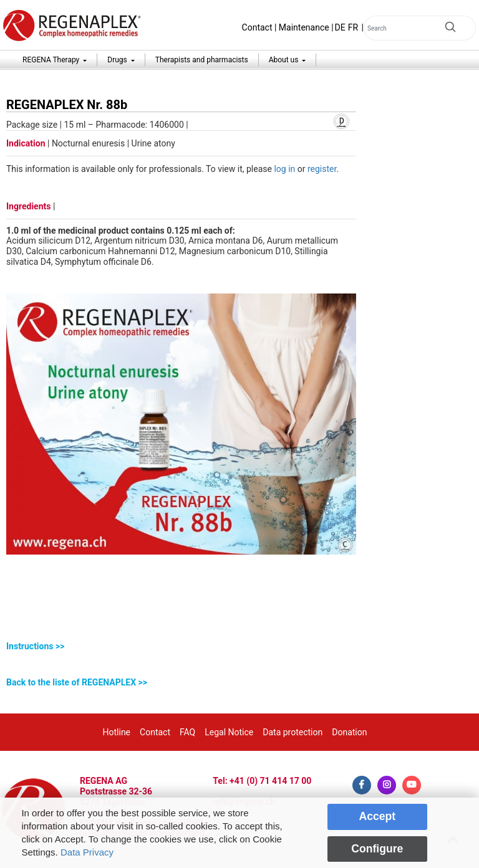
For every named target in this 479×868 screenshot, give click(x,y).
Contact (257, 27)
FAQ (187, 732)
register (322, 169)
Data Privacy (87, 852)
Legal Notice (229, 732)
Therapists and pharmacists (202, 60)
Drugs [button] (118, 60)
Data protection (293, 732)
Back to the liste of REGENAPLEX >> (77, 682)
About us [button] (285, 60)
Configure (377, 849)
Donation (349, 732)
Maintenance (304, 27)
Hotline (117, 732)
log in (284, 169)
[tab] (181, 646)
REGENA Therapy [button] (52, 60)
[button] (181, 646)
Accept (377, 816)
